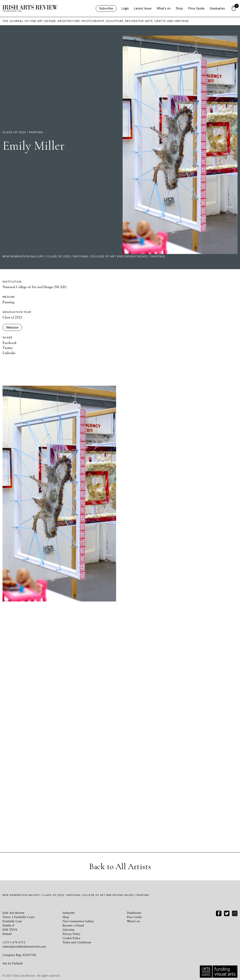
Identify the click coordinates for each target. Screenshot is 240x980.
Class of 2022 (59, 256)
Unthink (17, 963)
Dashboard (134, 913)
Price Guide (196, 8)
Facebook (10, 343)
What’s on (164, 8)
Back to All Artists (120, 866)
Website (12, 327)
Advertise (68, 930)
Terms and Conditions (77, 942)
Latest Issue (143, 8)
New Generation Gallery (23, 256)
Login (125, 8)
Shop (179, 8)
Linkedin (9, 353)
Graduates (217, 8)
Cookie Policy (72, 938)
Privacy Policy (72, 934)
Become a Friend (73, 925)
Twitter (8, 348)
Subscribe (106, 8)
